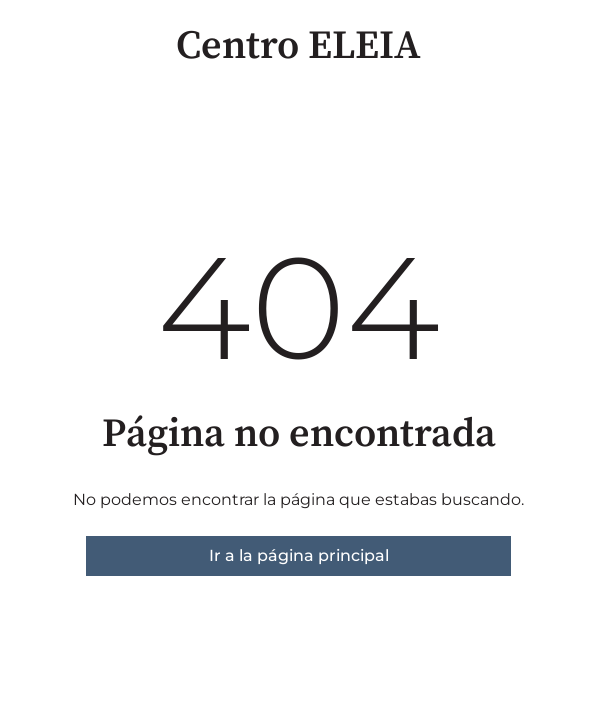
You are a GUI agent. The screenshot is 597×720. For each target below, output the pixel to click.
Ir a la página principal (299, 555)
